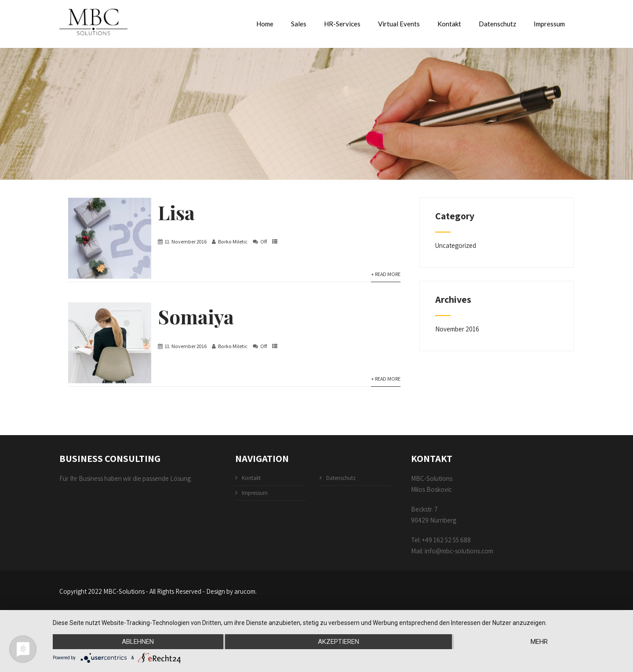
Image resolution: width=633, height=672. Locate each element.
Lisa (176, 212)
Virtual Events (399, 24)
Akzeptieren (338, 642)
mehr (539, 642)
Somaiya (196, 316)
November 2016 (457, 329)
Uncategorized (456, 245)
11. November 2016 (186, 242)
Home (265, 24)
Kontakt (449, 24)
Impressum (549, 24)
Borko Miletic (233, 242)
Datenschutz (497, 24)
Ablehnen (138, 642)
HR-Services (342, 24)
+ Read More (386, 274)
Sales (299, 24)
